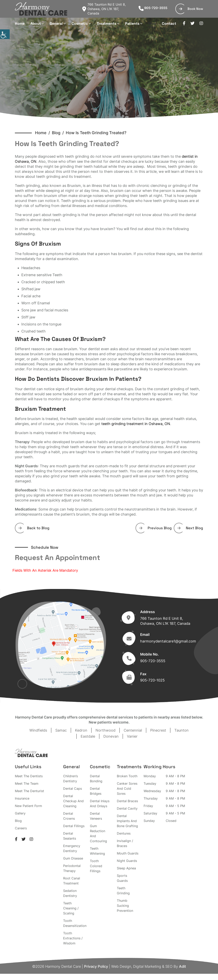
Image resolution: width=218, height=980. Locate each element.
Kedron (81, 730)
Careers (21, 828)
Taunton (181, 730)
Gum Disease (73, 858)
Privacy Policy (96, 966)
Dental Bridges (96, 791)
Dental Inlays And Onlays (100, 803)
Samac (61, 730)
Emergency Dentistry (72, 848)
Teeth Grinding (123, 891)
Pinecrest (158, 730)
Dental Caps (72, 789)
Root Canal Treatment (72, 881)
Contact (169, 23)
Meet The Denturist (29, 791)
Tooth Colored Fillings (96, 866)
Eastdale (88, 736)
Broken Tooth (127, 776)
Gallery (20, 813)
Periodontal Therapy (72, 868)
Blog (152, 23)
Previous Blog (155, 528)
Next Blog (190, 528)
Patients (132, 23)
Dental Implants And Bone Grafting (127, 821)
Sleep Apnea (126, 868)
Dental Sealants (70, 836)
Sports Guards (122, 878)
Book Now (191, 9)
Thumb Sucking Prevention (125, 906)
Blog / (59, 133)
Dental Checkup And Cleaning (73, 801)
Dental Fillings (74, 826)
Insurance (22, 798)
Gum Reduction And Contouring (98, 833)
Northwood (105, 730)
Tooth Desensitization (75, 923)
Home (20, 23)
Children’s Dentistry (70, 779)
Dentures (124, 833)
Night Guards (127, 861)
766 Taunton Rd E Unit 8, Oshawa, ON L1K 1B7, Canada (104, 9)
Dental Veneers (96, 816)
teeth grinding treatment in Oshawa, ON (136, 424)
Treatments (106, 23)
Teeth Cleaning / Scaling (71, 908)
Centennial (133, 730)
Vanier (132, 736)
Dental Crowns (69, 816)
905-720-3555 (153, 8)
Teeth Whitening (97, 851)
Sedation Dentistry (70, 893)
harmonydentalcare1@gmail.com (168, 641)
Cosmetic (80, 23)
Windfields (38, 730)
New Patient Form (28, 806)
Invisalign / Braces (125, 843)
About (36, 23)
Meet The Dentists (29, 776)
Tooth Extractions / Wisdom (73, 938)
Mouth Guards (128, 853)
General (56, 23)
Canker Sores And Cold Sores (127, 789)
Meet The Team (27, 783)
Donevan (111, 736)
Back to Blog (34, 528)
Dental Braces (127, 801)
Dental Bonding (96, 779)
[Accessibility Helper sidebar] (5, 34)
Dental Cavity (127, 808)
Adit (183, 966)
